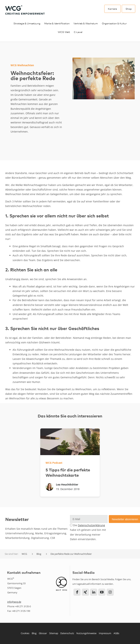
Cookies (25, 633)
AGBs (116, 633)
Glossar (43, 633)
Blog (34, 633)
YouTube (102, 592)
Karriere (112, 9)
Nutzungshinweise (86, 633)
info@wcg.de (14, 602)
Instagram (110, 592)
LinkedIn (94, 592)
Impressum (105, 633)
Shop (129, 9)
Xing (85, 592)
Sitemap (54, 633)
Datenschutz (67, 633)
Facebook (77, 592)
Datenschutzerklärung (91, 525)
